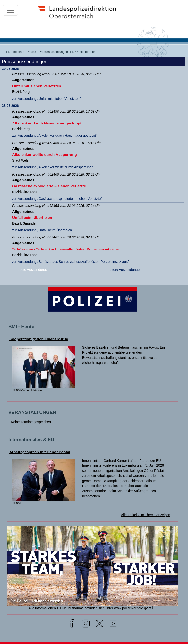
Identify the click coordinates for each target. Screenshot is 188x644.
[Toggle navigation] (10, 10)
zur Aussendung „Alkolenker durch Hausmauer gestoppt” (55, 136)
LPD (7, 52)
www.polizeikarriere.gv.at (133, 608)
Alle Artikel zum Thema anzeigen (146, 515)
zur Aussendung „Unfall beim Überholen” (43, 230)
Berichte (18, 52)
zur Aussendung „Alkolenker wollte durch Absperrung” (53, 167)
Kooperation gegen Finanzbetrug (39, 339)
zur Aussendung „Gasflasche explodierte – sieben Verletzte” (57, 199)
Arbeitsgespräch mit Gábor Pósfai (40, 452)
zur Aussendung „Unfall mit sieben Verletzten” (46, 99)
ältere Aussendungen (126, 270)
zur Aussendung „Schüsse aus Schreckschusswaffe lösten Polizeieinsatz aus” (70, 262)
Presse (31, 52)
